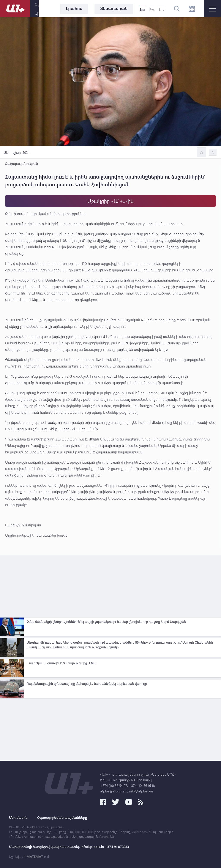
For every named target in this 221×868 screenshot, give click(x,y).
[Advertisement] (110, 585)
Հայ (142, 9)
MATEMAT (35, 857)
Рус (152, 9)
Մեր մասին (18, 817)
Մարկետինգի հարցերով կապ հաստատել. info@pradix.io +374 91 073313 (69, 847)
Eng (162, 9)
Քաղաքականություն (21, 164)
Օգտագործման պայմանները (62, 817)
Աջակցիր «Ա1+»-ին (110, 201)
